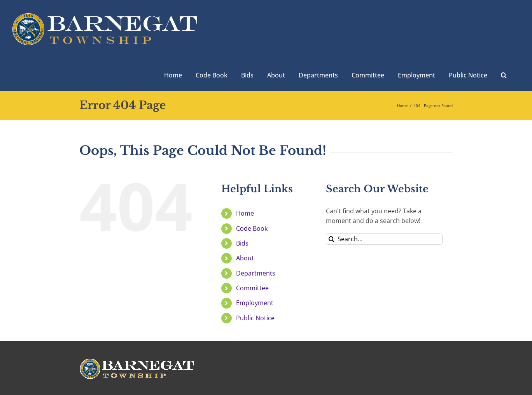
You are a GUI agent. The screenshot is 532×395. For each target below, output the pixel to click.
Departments (256, 273)
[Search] (332, 239)
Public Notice (255, 318)
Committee (252, 288)
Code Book (252, 228)
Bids (242, 243)
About (245, 258)
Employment (255, 303)
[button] (504, 74)
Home (245, 213)
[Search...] (384, 239)
